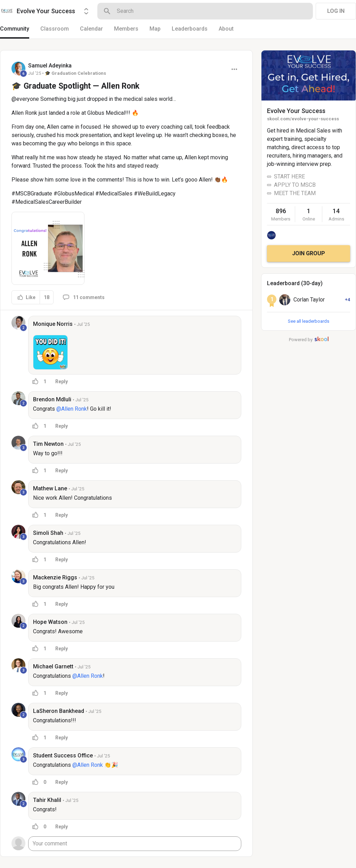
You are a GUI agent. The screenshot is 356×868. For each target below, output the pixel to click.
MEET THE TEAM (295, 193)
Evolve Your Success (296, 111)
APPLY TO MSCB (295, 185)
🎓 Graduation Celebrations (75, 73)
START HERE (289, 176)
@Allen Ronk (72, 409)
